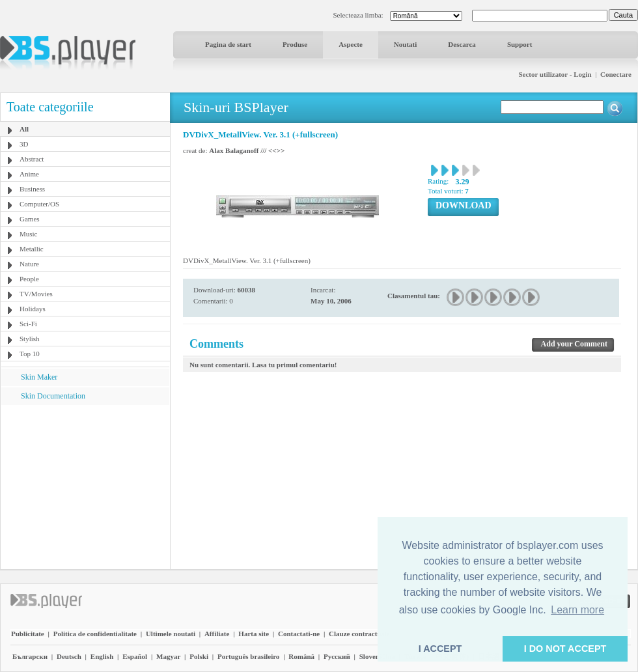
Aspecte (351, 44)
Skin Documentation (53, 396)
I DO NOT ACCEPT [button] (565, 649)
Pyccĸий (337, 656)
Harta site (254, 634)
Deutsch (69, 656)
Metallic (32, 249)
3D (24, 144)
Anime (29, 174)
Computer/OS (39, 204)
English (102, 656)
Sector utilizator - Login (555, 74)
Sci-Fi (28, 324)
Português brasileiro (248, 656)
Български (30, 656)
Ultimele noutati (171, 634)
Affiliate (217, 634)
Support (520, 44)
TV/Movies (36, 294)
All (24, 129)
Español (135, 656)
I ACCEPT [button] (440, 649)
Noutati (405, 44)
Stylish (30, 339)
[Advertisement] (85, 486)
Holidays (33, 309)
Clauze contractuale (359, 634)
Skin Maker (39, 377)
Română (301, 656)
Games (30, 219)
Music (29, 234)
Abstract (32, 159)
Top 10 (30, 354)
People (29, 279)
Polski (199, 656)
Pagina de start (228, 44)
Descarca (462, 44)
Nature (29, 264)
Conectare (616, 74)
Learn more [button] (577, 610)
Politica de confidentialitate (95, 634)
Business (32, 189)
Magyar (168, 656)
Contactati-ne (299, 634)
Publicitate (28, 634)
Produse (295, 44)
